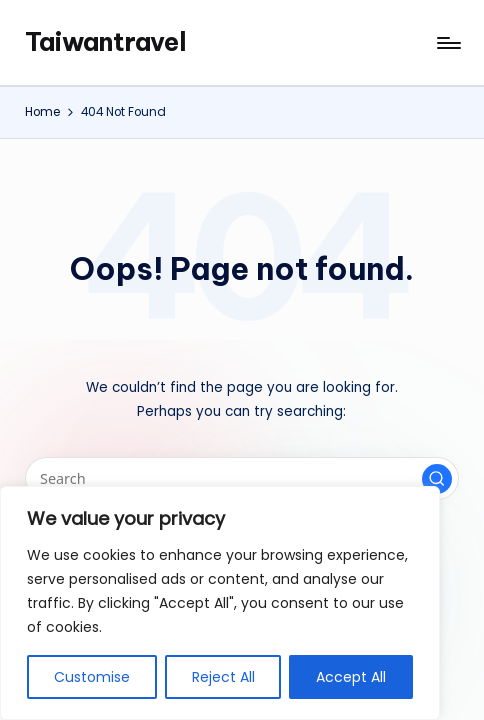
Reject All (223, 677)
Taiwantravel (106, 42)
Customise (92, 677)
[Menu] (447, 43)
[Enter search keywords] (241, 478)
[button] (437, 479)
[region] (220, 603)
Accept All (351, 677)
